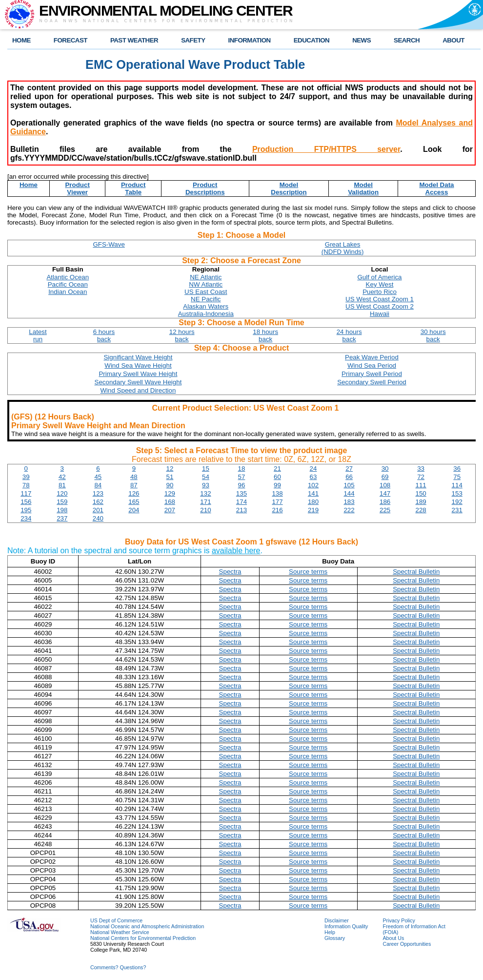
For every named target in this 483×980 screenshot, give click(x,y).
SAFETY (193, 40)
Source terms (308, 572)
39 (26, 477)
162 (98, 502)
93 (206, 485)
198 (62, 510)
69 (385, 477)
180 (313, 502)
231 (457, 510)
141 (313, 493)
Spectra (230, 572)
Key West (380, 284)
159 (62, 502)
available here (236, 551)
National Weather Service (120, 932)
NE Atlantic (206, 277)
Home (29, 185)
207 (170, 510)
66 (349, 477)
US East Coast (206, 292)
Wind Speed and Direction (138, 390)
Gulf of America (379, 277)
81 (62, 485)
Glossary (335, 938)
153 (457, 493)
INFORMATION (250, 40)
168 (170, 502)
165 (134, 502)
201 (98, 510)
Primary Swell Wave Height (138, 374)
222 (349, 510)
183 (349, 502)
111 (421, 485)
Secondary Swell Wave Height (138, 382)
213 (241, 510)
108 (385, 485)
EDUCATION (312, 40)
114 (457, 485)
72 (421, 477)
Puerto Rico (380, 292)
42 (62, 477)
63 (313, 477)
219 (313, 510)
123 (98, 493)
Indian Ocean (68, 292)
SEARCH (407, 40)
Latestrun (38, 335)
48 (134, 477)
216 (277, 510)
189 (421, 502)
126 (134, 493)
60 (277, 477)
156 (26, 502)
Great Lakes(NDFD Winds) (343, 248)
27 (349, 469)
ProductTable (133, 188)
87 (134, 485)
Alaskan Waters (206, 306)
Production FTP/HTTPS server (326, 149)
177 (277, 502)
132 (205, 493)
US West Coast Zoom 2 (380, 306)
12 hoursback (182, 335)
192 (457, 502)
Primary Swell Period (372, 374)
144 (349, 493)
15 (206, 469)
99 (277, 485)
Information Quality (346, 926)
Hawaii (380, 314)
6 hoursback (104, 335)
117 (26, 493)
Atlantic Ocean (68, 277)
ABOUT (453, 40)
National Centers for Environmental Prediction (143, 938)
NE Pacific (206, 299)
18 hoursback (265, 335)
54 (206, 477)
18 (242, 469)
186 (385, 502)
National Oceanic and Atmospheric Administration (147, 926)
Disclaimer (337, 920)
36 (457, 469)
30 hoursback (433, 335)
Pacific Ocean (68, 284)
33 (421, 469)
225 (385, 510)
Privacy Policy (399, 920)
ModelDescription (289, 188)
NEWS (362, 40)
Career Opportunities (407, 944)
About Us (393, 938)
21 (277, 469)
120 (62, 493)
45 (98, 477)
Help (330, 932)
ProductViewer (77, 188)
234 (26, 518)
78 (26, 485)
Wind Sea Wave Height (138, 365)
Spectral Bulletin (416, 572)
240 (98, 518)
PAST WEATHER (134, 40)
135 (241, 493)
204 (134, 510)
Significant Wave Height (138, 357)
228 (421, 510)
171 (205, 502)
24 (313, 469)
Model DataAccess (436, 188)
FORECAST (70, 40)
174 (241, 502)
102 (313, 485)
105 (349, 485)
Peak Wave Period (372, 357)
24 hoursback (349, 335)
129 (170, 493)
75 (457, 477)
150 (421, 493)
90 (170, 485)
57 (242, 477)
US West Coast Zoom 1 (380, 299)
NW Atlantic (206, 284)
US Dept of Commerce (116, 920)
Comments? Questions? (118, 967)
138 (277, 493)
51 (170, 477)
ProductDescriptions (205, 188)
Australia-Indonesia (206, 314)
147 (385, 493)
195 (26, 510)
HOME (21, 40)
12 (170, 469)
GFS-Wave (109, 244)
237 (62, 518)
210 (205, 510)
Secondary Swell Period (372, 382)
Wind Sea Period (372, 365)
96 (242, 485)
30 (385, 469)
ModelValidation (363, 188)
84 (98, 485)
